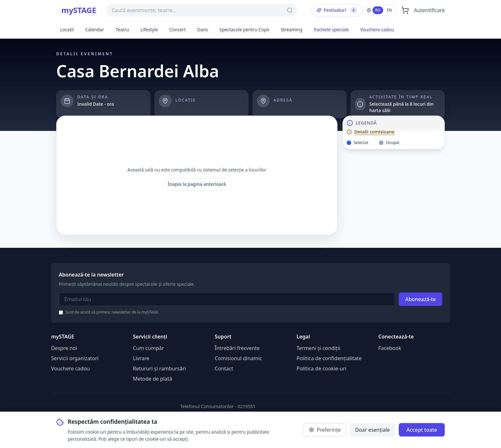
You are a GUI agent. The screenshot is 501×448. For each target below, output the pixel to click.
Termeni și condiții (318, 348)
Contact (224, 368)
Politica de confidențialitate (329, 358)
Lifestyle (149, 30)
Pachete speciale (331, 30)
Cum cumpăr (148, 348)
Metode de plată (153, 379)
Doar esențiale (372, 430)
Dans (202, 30)
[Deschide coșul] (405, 10)
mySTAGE (79, 10)
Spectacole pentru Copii (244, 30)
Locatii (67, 30)
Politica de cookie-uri (321, 368)
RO (378, 10)
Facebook (390, 348)
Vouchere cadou (377, 30)
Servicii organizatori (75, 358)
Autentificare (429, 10)
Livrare (141, 358)
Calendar (95, 30)
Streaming (291, 30)
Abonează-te (420, 299)
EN (389, 10)
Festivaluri (337, 10)
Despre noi (64, 348)
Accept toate (422, 430)
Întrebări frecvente (237, 348)
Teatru (122, 30)
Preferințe (325, 430)
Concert (177, 30)
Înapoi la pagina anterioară (197, 184)
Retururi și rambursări (159, 368)
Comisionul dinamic (238, 358)
